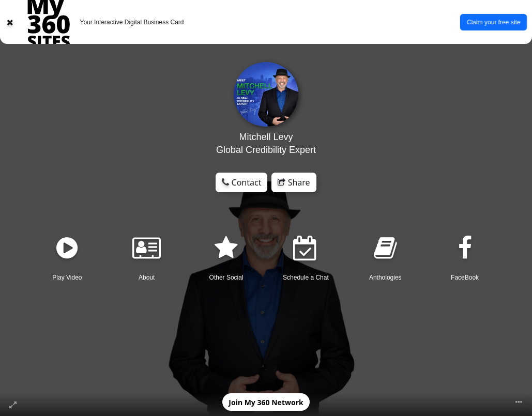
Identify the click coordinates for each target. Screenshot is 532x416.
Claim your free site (493, 22)
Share (294, 182)
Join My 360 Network (266, 402)
